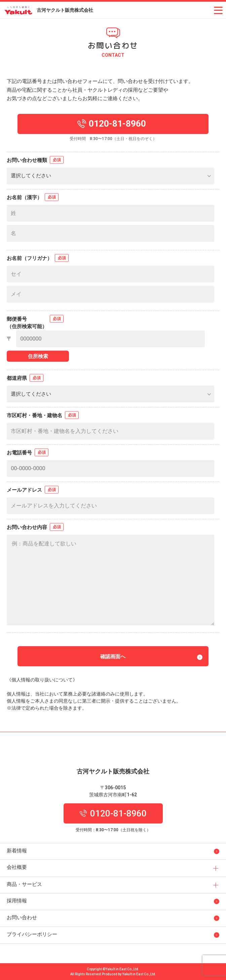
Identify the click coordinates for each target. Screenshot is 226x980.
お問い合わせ (22, 918)
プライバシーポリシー (32, 934)
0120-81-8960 (113, 813)
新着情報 (17, 851)
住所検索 (38, 356)
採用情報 (17, 901)
